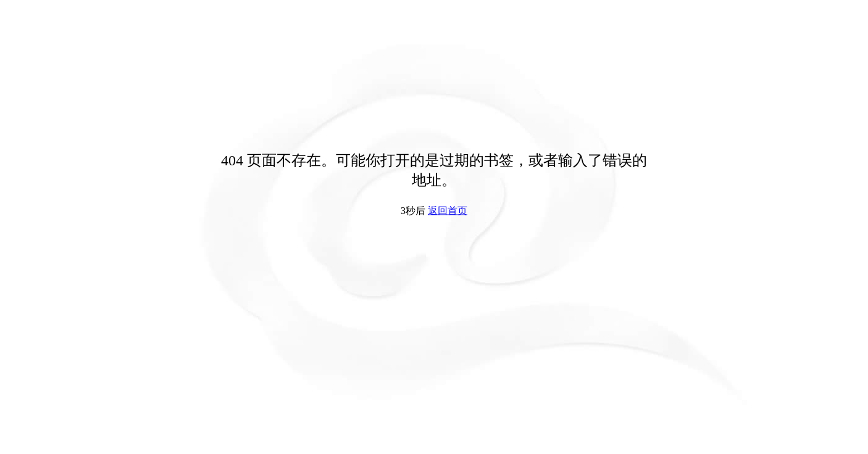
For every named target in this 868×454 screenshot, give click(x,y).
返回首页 (448, 211)
